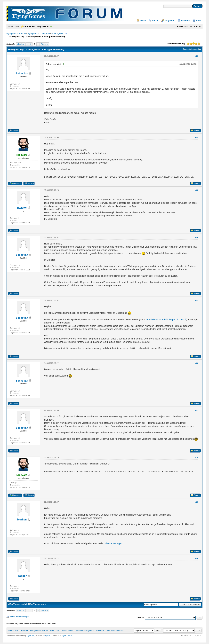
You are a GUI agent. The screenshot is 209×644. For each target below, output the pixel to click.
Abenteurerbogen (113, 543)
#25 (197, 300)
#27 (197, 410)
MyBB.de (30, 636)
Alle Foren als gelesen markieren (90, 631)
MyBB (47, 636)
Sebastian (22, 74)
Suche (155, 20)
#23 (197, 190)
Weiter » (45, 44)
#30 (197, 558)
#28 (197, 457)
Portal (143, 20)
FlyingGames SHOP (39, 631)
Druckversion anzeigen (20, 617)
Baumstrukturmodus (192, 49)
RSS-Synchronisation (116, 631)
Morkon (22, 520)
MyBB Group (67, 636)
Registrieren (43, 26)
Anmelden (29, 26)
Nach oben (55, 631)
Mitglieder (170, 20)
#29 (197, 502)
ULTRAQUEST (58, 34)
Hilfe (198, 20)
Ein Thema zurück (18, 604)
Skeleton (22, 208)
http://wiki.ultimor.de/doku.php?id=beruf (166, 320)
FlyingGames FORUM (16, 34)
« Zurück (20, 44)
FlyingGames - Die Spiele (39, 34)
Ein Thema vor (37, 604)
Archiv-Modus (67, 631)
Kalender (185, 20)
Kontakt (25, 631)
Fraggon (22, 576)
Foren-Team (14, 631)
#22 (197, 137)
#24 (197, 237)
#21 (197, 56)
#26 (197, 363)
